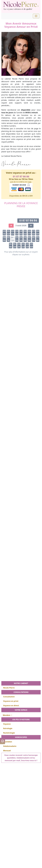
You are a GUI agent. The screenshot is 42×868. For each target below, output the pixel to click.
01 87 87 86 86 (21, 176)
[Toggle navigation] (36, 16)
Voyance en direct (11, 706)
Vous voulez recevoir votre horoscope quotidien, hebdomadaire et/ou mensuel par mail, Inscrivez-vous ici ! (21, 758)
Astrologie (8, 728)
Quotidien (8, 742)
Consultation (9, 697)
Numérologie (9, 733)
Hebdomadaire (10, 746)
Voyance (7, 724)
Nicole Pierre (9, 688)
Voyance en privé (11, 701)
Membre (7, 715)
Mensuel (7, 751)
